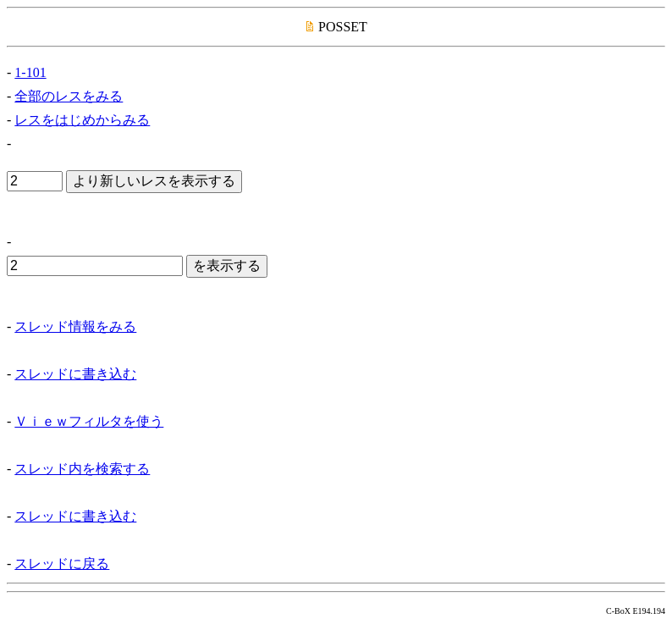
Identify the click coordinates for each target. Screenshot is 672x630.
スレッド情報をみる (75, 326)
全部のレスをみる (69, 96)
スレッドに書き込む (75, 374)
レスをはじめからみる (82, 120)
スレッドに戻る (62, 564)
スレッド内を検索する (82, 469)
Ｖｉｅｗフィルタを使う (89, 421)
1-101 (30, 72)
